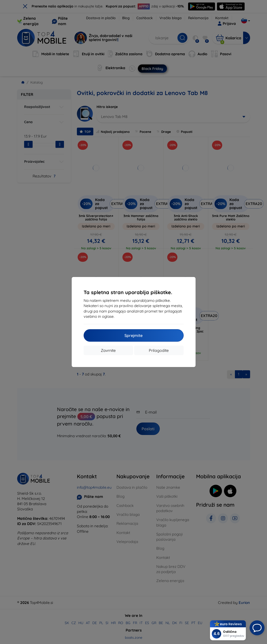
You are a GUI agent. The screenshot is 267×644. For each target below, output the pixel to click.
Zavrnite (108, 350)
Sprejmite (133, 335)
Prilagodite (159, 350)
